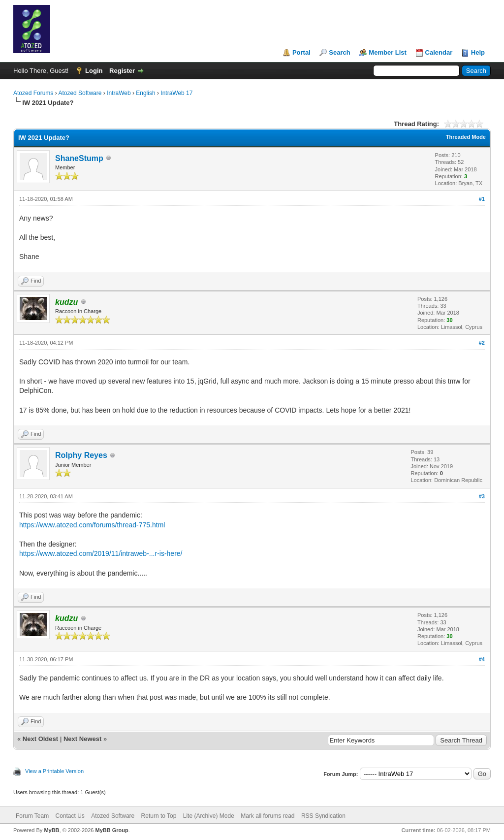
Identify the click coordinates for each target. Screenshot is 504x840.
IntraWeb (119, 93)
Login (94, 71)
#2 (482, 343)
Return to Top (159, 816)
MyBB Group (111, 830)
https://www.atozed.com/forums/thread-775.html (92, 525)
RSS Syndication (323, 816)
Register (122, 71)
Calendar (439, 52)
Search (339, 52)
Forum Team (32, 816)
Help (478, 52)
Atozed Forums (33, 93)
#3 (482, 496)
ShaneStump (79, 158)
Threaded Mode (466, 137)
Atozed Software (80, 93)
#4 (482, 659)
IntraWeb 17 (176, 93)
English (145, 93)
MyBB (51, 830)
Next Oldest (40, 739)
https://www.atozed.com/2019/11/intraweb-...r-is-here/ (101, 553)
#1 (482, 199)
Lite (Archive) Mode (209, 816)
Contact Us (70, 816)
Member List (388, 52)
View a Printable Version (54, 771)
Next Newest (82, 739)
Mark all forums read (268, 816)
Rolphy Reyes (81, 455)
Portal (301, 52)
